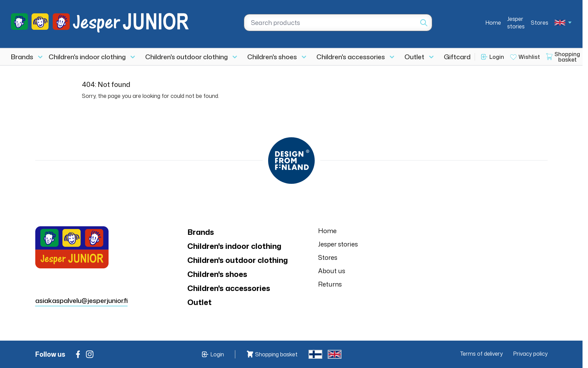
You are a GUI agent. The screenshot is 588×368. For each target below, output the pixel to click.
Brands (22, 57)
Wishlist (529, 57)
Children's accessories (351, 57)
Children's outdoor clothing (186, 57)
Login (497, 57)
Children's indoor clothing (87, 57)
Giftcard (457, 57)
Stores (540, 23)
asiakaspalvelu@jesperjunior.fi (82, 300)
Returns (330, 284)
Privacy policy (530, 354)
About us (332, 271)
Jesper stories (516, 23)
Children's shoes (272, 57)
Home (493, 23)
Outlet (414, 57)
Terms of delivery (481, 354)
